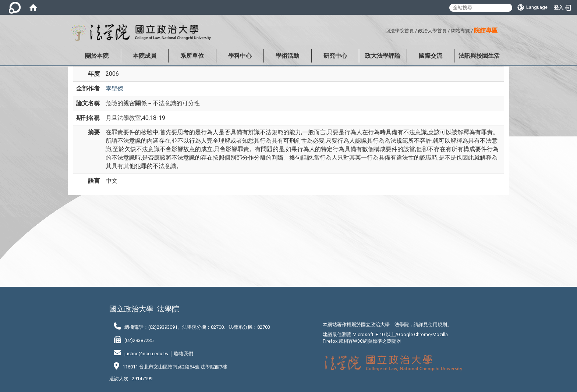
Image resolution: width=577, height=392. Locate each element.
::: (383, 30)
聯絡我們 (184, 354)
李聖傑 (114, 88)
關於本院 (97, 56)
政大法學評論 (383, 56)
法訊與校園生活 (479, 56)
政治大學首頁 (432, 31)
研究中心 (335, 56)
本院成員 (145, 56)
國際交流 (431, 56)
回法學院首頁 (400, 31)
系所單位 (192, 56)
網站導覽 (460, 31)
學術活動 (287, 56)
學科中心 (240, 56)
